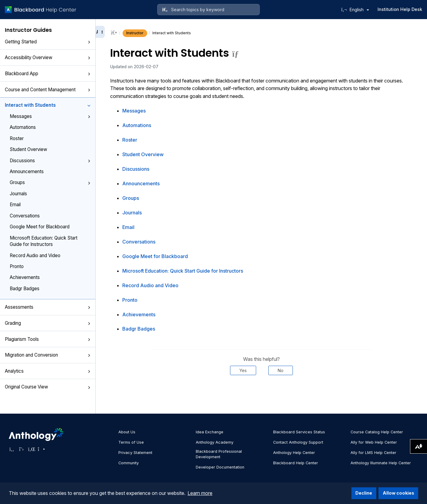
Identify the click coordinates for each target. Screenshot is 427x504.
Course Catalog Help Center (377, 432)
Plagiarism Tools (48, 339)
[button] (89, 42)
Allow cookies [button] (398, 493)
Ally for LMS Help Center (373, 453)
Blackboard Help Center (296, 463)
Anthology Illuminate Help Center (381, 463)
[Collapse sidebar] (100, 32)
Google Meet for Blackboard (40, 227)
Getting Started (48, 42)
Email (15, 205)
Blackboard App (48, 74)
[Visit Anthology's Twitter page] (22, 449)
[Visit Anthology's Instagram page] (41, 449)
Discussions (50, 161)
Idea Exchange (210, 432)
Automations (23, 127)
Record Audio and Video (35, 255)
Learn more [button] (200, 493)
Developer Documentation (220, 467)
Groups (50, 182)
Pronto (17, 266)
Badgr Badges (25, 289)
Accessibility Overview (48, 57)
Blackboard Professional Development (219, 454)
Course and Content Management (48, 90)
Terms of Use (131, 442)
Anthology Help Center (294, 453)
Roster (17, 138)
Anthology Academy (215, 442)
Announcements (27, 171)
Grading (48, 323)
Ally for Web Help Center (374, 442)
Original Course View (48, 387)
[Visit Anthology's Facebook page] (12, 449)
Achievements (25, 277)
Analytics (48, 371)
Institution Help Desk (400, 9)
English (359, 10)
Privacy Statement (135, 453)
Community (129, 463)
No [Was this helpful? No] (281, 370)
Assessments (48, 307)
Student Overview (28, 149)
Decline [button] (364, 493)
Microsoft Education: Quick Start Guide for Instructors (44, 241)
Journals (18, 194)
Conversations (25, 216)
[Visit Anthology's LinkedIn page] (31, 449)
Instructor (135, 33)
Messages (50, 116)
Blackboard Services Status (299, 432)
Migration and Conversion (48, 355)
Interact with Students (48, 105)
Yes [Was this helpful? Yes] (243, 370)
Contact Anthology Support (298, 442)
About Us (127, 432)
